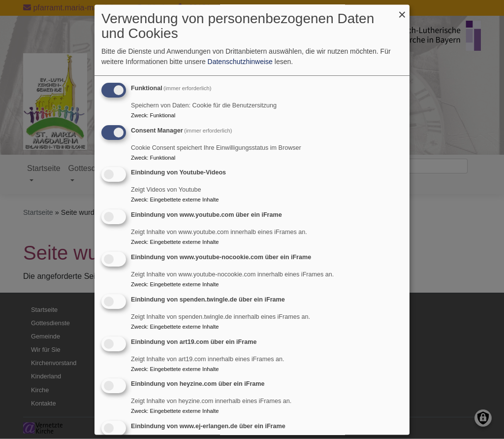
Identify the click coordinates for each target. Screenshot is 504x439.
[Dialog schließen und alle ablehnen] (402, 11)
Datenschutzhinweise (240, 62)
